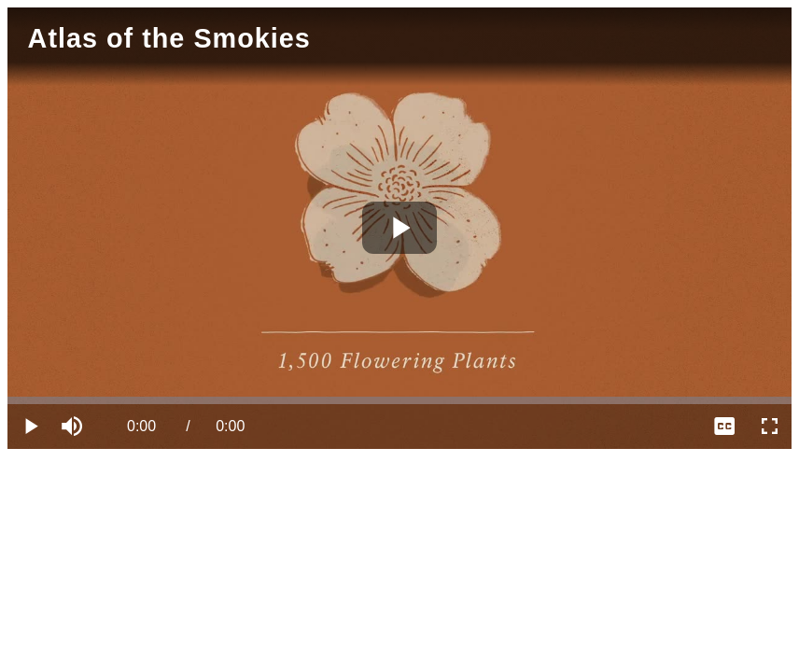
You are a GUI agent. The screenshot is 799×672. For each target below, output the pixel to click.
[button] (75, 427)
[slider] (399, 400)
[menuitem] (724, 427)
